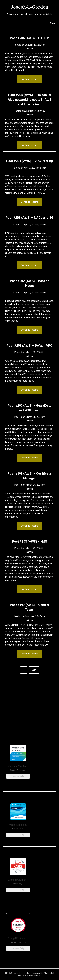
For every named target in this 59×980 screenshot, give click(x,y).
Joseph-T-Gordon (30, 6)
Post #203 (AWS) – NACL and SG (30, 218)
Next (34, 670)
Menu (53, 23)
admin (30, 49)
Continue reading (29, 79)
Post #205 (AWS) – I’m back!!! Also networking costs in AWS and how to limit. (30, 100)
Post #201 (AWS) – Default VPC (29, 346)
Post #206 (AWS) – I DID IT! (29, 38)
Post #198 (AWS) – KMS (30, 542)
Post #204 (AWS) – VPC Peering (30, 161)
